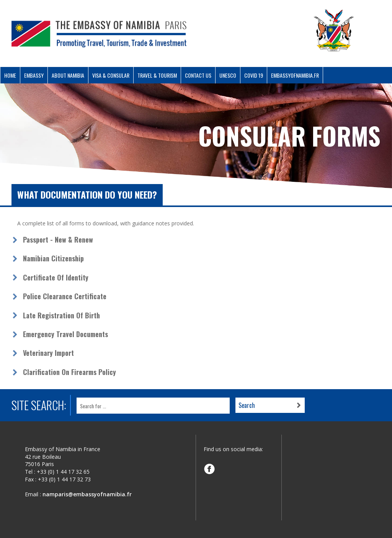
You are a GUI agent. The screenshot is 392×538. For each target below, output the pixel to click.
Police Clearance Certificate (65, 296)
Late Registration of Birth (61, 315)
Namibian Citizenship (53, 258)
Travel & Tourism (157, 75)
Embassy (34, 75)
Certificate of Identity (56, 277)
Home (10, 75)
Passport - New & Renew (58, 240)
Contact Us (198, 75)
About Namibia (68, 75)
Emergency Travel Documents (65, 334)
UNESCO (228, 75)
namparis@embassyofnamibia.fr (87, 494)
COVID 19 (254, 75)
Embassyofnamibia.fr (295, 75)
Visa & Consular (111, 75)
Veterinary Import (48, 353)
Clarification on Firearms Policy (69, 372)
